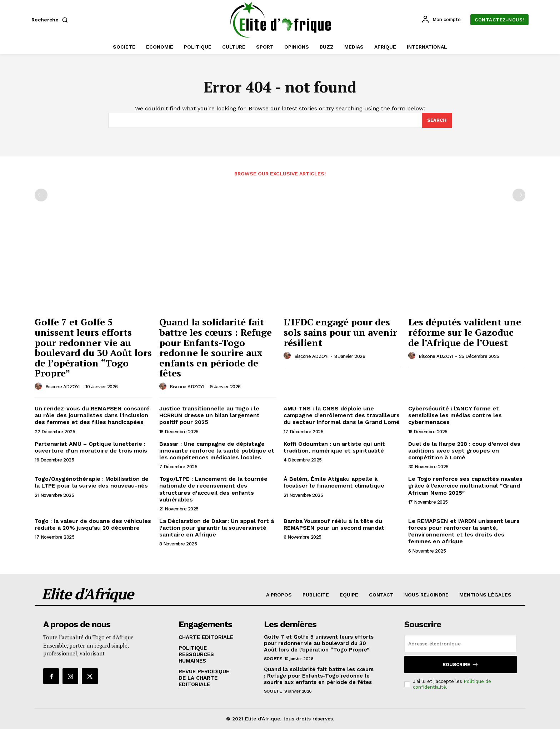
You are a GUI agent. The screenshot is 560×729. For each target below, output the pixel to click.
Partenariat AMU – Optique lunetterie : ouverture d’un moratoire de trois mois (91, 447)
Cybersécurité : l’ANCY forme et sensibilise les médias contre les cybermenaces (455, 415)
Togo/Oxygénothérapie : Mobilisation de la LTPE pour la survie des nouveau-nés (92, 482)
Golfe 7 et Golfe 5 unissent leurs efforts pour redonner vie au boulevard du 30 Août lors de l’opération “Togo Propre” (93, 347)
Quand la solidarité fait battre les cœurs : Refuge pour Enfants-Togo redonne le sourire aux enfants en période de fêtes (216, 347)
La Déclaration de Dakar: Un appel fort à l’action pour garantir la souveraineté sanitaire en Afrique (217, 528)
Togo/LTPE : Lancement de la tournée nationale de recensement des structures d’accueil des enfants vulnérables (213, 489)
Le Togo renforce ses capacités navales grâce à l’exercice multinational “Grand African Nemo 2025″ (465, 486)
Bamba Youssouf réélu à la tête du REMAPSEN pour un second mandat (334, 524)
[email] (461, 644)
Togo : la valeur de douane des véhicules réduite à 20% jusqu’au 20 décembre (93, 524)
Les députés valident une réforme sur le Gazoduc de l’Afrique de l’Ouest (465, 332)
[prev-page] (41, 195)
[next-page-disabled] (519, 195)
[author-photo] (39, 386)
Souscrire (461, 665)
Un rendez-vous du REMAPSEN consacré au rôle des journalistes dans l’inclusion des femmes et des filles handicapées (92, 415)
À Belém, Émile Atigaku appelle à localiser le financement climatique (334, 482)
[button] (51, 20)
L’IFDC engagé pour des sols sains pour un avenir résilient (340, 332)
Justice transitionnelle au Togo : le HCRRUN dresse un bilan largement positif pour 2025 (209, 415)
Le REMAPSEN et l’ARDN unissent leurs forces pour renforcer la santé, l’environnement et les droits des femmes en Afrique (464, 531)
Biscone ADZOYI (62, 387)
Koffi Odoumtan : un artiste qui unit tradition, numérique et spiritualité (334, 447)
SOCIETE (273, 659)
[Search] (437, 120)
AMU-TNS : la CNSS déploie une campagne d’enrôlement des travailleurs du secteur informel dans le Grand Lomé (342, 415)
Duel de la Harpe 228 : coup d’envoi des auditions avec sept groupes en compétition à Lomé (464, 451)
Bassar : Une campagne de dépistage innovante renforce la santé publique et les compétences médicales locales (217, 451)
